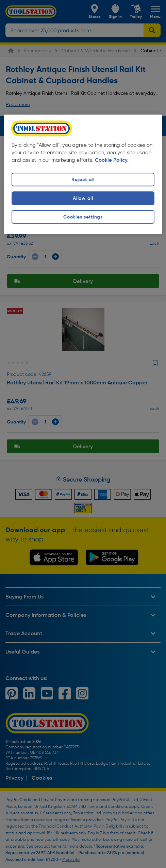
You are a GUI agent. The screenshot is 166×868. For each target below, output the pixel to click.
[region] (83, 174)
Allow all (83, 198)
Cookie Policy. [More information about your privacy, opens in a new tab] (112, 160)
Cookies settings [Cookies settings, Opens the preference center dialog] (83, 217)
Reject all (83, 179)
